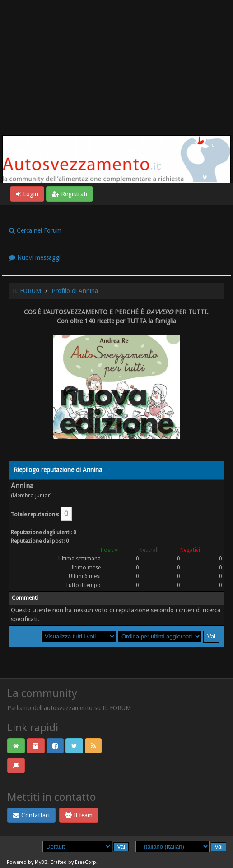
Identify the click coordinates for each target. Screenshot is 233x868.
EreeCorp (86, 862)
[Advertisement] (116, 68)
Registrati (70, 194)
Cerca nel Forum (35, 230)
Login (27, 194)
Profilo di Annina (75, 291)
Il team (79, 815)
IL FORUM (27, 291)
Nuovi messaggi (35, 257)
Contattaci (31, 815)
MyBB (41, 862)
